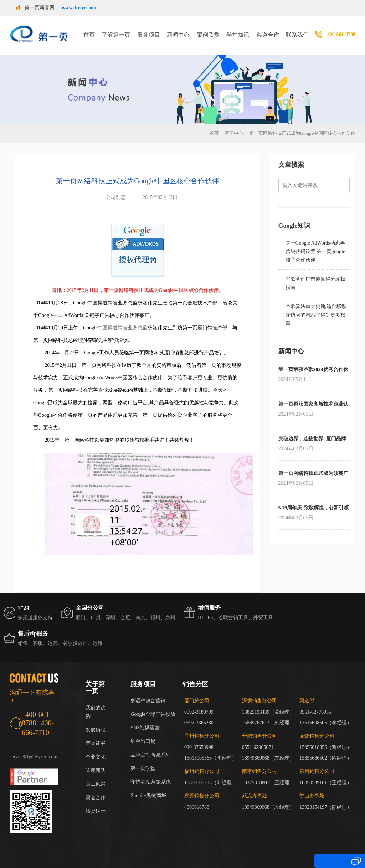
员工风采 (96, 775)
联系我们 (297, 30)
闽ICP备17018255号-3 (279, 852)
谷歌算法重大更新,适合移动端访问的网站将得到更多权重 (316, 306)
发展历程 (96, 721)
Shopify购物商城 (148, 787)
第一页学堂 (143, 759)
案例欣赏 (208, 30)
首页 (89, 30)
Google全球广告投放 (153, 705)
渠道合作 (268, 30)
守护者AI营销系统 (151, 773)
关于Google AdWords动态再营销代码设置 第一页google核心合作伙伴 (315, 243)
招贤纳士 (96, 802)
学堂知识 (238, 30)
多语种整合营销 (148, 692)
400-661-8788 (341, 30)
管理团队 (96, 762)
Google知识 (294, 217)
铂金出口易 (143, 732)
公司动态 (116, 188)
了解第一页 (116, 30)
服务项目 (149, 30)
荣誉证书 (96, 735)
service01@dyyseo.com (34, 748)
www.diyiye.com (79, 8)
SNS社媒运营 (145, 719)
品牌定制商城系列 (150, 746)
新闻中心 (178, 30)
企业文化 (96, 748)
